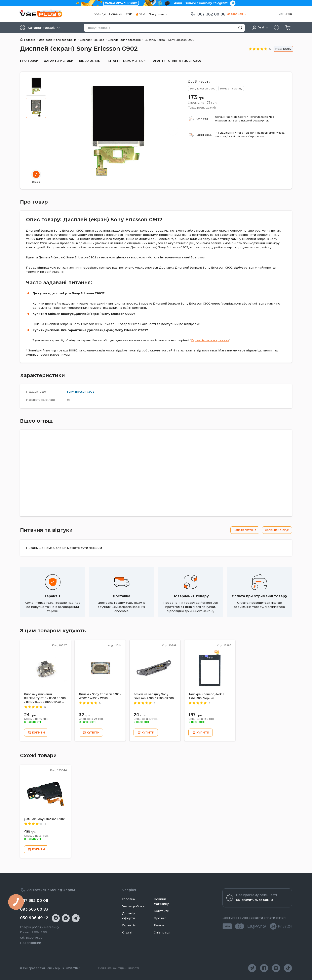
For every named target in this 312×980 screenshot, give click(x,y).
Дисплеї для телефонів (124, 40)
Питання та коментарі (126, 61)
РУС (289, 14)
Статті (127, 932)
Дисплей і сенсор (92, 40)
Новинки (116, 14)
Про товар (29, 61)
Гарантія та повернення (210, 340)
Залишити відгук (277, 530)
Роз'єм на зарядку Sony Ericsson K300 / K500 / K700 (154, 696)
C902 (91, 392)
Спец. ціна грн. (202, 102)
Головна (30, 40)
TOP (129, 14)
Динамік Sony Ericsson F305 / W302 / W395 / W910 (100, 696)
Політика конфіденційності (119, 968)
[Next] (173, 130)
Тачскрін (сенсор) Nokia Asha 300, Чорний (206, 696)
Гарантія (53, 596)
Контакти (161, 911)
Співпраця (162, 932)
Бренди (100, 14)
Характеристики (59, 61)
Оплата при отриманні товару (259, 596)
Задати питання (245, 530)
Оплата (202, 119)
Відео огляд (90, 61)
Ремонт (160, 925)
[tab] (36, 86)
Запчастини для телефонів (58, 40)
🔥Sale (140, 14)
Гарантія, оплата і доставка (176, 61)
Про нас (160, 918)
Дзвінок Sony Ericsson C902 (44, 819)
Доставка (204, 135)
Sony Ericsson (77, 392)
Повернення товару (191, 596)
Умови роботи (133, 906)
